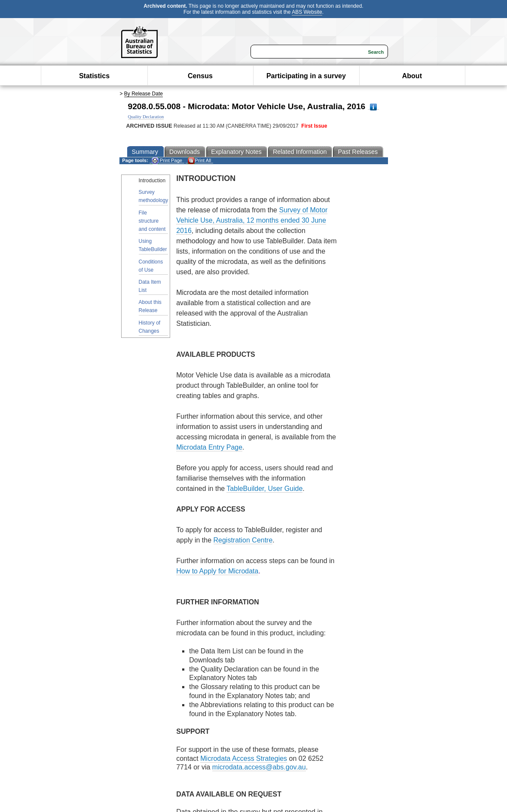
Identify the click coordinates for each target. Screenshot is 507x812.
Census (200, 76)
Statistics (94, 76)
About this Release (150, 306)
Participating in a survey (306, 76)
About (412, 76)
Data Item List (150, 286)
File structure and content (152, 221)
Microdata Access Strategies (244, 758)
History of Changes (150, 327)
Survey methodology (154, 196)
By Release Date (144, 94)
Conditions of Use (151, 266)
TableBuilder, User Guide (264, 489)
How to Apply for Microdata (217, 571)
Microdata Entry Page (209, 447)
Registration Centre (243, 540)
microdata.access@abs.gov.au (259, 767)
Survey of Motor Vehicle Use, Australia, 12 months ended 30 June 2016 (252, 220)
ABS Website (307, 12)
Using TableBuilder (153, 245)
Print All (199, 161)
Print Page (167, 161)
